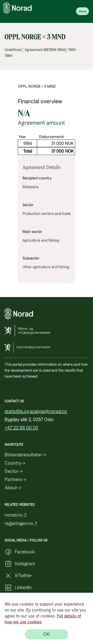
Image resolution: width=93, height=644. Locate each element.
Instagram (20, 564)
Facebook (20, 552)
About (13, 488)
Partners (16, 480)
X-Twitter (18, 576)
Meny (83, 11)
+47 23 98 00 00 (21, 428)
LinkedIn (18, 588)
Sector (14, 471)
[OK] (46, 634)
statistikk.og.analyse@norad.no (36, 411)
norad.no (16, 515)
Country (15, 463)
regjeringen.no (21, 524)
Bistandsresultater (26, 455)
